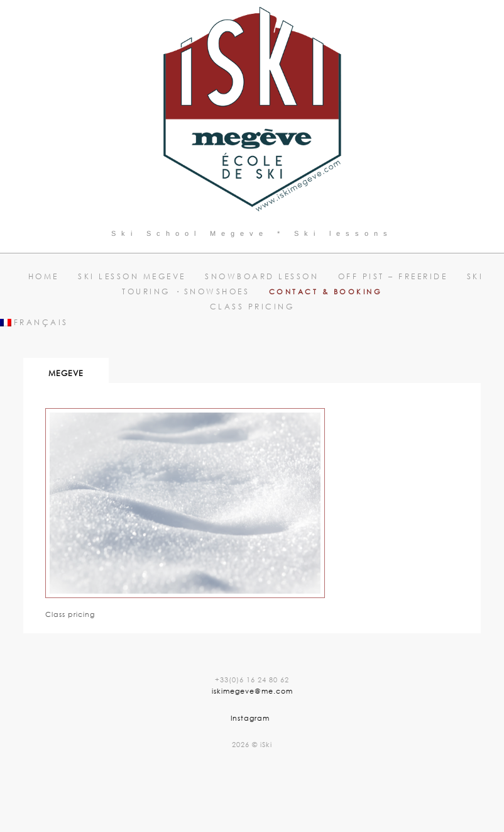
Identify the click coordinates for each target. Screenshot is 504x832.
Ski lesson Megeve (132, 276)
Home (44, 276)
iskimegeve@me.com (252, 691)
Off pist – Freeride (393, 276)
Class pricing (252, 307)
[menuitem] (252, 323)
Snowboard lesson (262, 276)
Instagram (250, 718)
